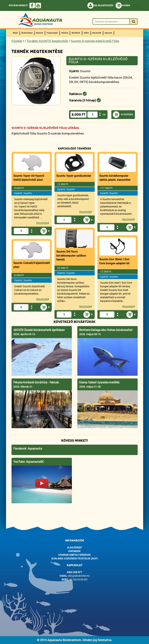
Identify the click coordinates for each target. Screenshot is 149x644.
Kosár (123, 5)
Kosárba (127, 114)
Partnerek (74, 551)
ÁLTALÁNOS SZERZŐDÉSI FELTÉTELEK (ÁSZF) (75, 558)
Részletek (43, 223)
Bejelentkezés (100, 5)
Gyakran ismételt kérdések (74, 555)
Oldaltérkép (74, 547)
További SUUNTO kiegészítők (47, 41)
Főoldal (17, 41)
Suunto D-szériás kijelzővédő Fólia (95, 41)
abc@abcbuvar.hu (79, 576)
